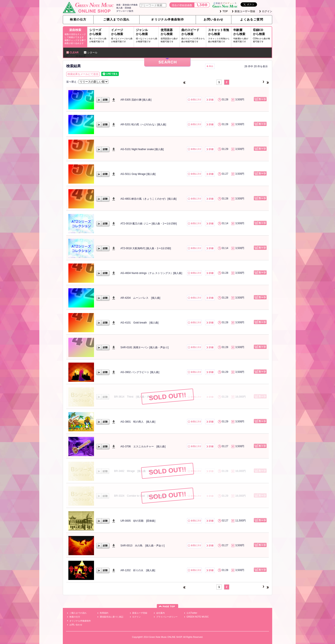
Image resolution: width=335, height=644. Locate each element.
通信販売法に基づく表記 (112, 617)
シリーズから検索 (99, 36)
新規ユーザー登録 (245, 11)
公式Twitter (192, 613)
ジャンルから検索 (147, 36)
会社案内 (160, 613)
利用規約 (104, 613)
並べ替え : (72, 82)
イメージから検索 (122, 36)
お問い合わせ (213, 19)
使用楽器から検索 (170, 36)
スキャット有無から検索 (219, 36)
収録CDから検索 (262, 36)
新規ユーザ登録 (140, 613)
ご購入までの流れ (116, 19)
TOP (225, 11)
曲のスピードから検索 (193, 36)
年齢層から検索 (242, 36)
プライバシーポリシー (167, 617)
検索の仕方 (78, 19)
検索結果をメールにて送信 (83, 74)
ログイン (267, 11)
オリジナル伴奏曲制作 (167, 19)
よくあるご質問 (252, 19)
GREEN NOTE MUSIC (198, 617)
